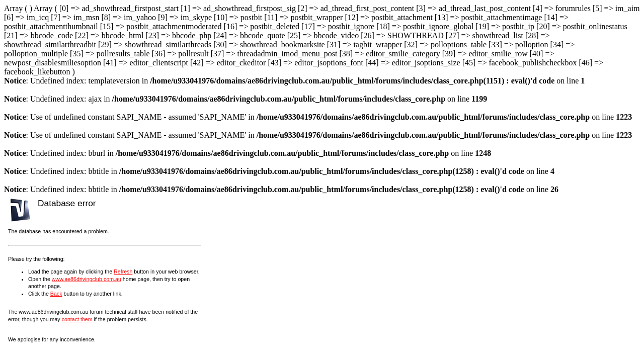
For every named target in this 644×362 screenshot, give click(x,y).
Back (56, 294)
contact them (77, 319)
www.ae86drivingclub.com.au (87, 279)
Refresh (123, 271)
